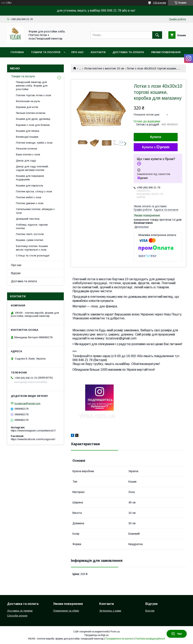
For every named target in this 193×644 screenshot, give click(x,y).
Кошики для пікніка (28, 131)
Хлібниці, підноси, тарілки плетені (32, 226)
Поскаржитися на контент (119, 639)
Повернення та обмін (66, 611)
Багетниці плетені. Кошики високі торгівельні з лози (32, 248)
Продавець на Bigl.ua (96, 635)
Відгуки (16, 273)
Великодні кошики (27, 137)
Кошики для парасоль (30, 186)
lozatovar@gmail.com (27, 403)
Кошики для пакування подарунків (30, 178)
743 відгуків (159, 3)
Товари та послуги (46, 52)
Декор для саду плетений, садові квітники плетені (32, 168)
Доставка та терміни (20, 611)
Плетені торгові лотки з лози (33, 95)
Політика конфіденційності (150, 639)
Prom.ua (115, 632)
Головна (17, 52)
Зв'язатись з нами (110, 611)
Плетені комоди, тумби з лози (34, 143)
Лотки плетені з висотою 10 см (104, 68)
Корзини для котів (27, 107)
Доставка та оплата (128, 52)
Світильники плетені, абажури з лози (35, 211)
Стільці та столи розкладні (33, 256)
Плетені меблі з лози (29, 197)
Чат (177, 634)
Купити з (156, 147)
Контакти (98, 52)
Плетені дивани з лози (30, 203)
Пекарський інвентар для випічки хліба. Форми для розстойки (32, 86)
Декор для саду (26, 161)
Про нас (77, 52)
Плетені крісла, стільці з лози (34, 191)
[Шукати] (157, 35)
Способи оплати (17, 616)
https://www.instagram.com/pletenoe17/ (33, 431)
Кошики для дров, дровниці (33, 119)
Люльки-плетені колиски (31, 113)
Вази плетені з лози (28, 154)
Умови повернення (166, 52)
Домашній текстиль (28, 219)
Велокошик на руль (28, 101)
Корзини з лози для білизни (33, 125)
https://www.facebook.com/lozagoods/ (33, 439)
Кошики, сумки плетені (30, 240)
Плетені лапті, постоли (30, 234)
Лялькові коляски (26, 149)
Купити (156, 137)
